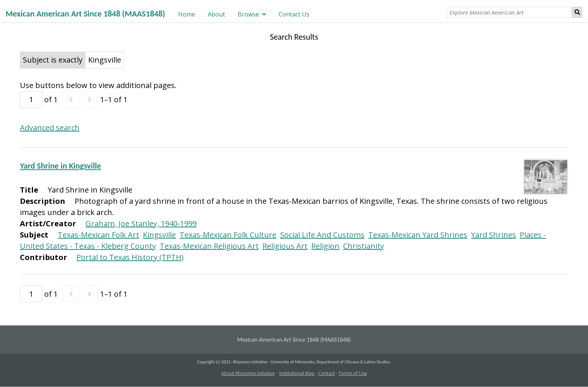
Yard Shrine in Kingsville (60, 166)
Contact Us (294, 14)
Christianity (364, 246)
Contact (327, 373)
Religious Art (285, 246)
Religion (325, 246)
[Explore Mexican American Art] (509, 12)
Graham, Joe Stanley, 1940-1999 (141, 223)
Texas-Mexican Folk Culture (228, 235)
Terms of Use (353, 373)
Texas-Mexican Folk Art (98, 235)
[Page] (31, 99)
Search (577, 12)
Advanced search (50, 128)
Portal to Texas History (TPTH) (130, 257)
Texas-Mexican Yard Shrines (418, 235)
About (216, 14)
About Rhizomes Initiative (248, 373)
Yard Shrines (493, 235)
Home (187, 14)
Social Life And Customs (322, 235)
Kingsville (159, 235)
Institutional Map (297, 373)
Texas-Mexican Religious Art (209, 246)
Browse (248, 14)
